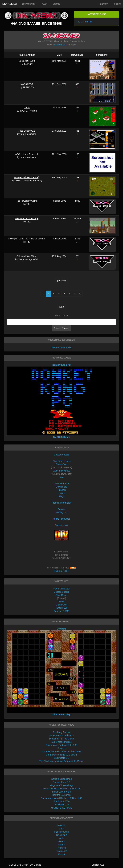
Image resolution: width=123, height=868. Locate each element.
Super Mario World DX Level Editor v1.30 (61, 798)
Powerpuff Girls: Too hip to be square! (27, 239)
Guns (61, 829)
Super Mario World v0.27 (62, 735)
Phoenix (62, 748)
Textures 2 (62, 851)
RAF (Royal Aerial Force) (27, 177)
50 (61, 45)
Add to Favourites (61, 519)
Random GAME (61, 611)
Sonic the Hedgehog (62, 779)
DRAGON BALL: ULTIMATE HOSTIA (62, 789)
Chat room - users (61, 461)
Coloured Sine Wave (27, 256)
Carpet (61, 854)
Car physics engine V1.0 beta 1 (62, 755)
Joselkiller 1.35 (62, 805)
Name (22, 55)
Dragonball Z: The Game (61, 739)
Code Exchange (61, 484)
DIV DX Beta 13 (84, 22)
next (61, 307)
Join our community (61, 347)
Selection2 (61, 835)
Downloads (77, 55)
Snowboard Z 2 (62, 758)
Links (62, 477)
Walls (61, 838)
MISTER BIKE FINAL (61, 808)
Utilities (61, 493)
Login (117, 4)
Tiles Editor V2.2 (27, 131)
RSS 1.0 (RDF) (61, 571)
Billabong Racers (61, 732)
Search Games (61, 328)
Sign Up (103, 4)
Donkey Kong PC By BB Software (62, 401)
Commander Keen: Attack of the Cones (62, 751)
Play (45, 4)
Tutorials (61, 490)
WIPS (61, 601)
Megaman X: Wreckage (27, 218)
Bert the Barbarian (61, 795)
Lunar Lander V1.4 (61, 792)
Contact (61, 509)
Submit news (61, 525)
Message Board (61, 455)
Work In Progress (61, 471)
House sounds (61, 832)
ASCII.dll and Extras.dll (27, 154)
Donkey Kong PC (61, 782)
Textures (62, 848)
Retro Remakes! (61, 589)
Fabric (62, 845)
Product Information (61, 503)
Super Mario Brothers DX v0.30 (62, 745)
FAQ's (61, 496)
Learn (57, 4)
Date (59, 55)
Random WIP (61, 608)
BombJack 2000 (27, 61)
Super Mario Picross (61, 742)
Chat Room (62, 595)
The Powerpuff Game (27, 201)
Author (31, 55)
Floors (62, 841)
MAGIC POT (27, 84)
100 (64, 45)
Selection (61, 825)
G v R (27, 108)
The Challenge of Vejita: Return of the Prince (61, 761)
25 (57, 45)
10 (54, 45)
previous (62, 280)
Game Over (61, 464)
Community (29, 4)
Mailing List (61, 512)
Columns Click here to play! (62, 672)
